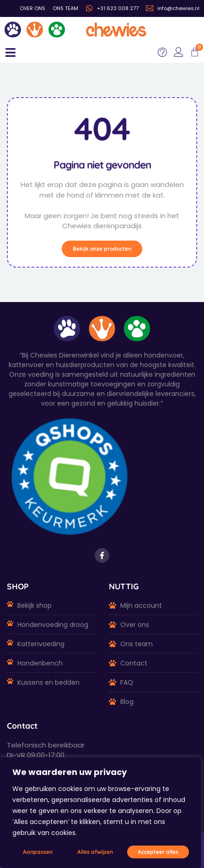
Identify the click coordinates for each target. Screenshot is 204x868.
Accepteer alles (158, 852)
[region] (101, 813)
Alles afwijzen (95, 852)
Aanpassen (38, 852)
